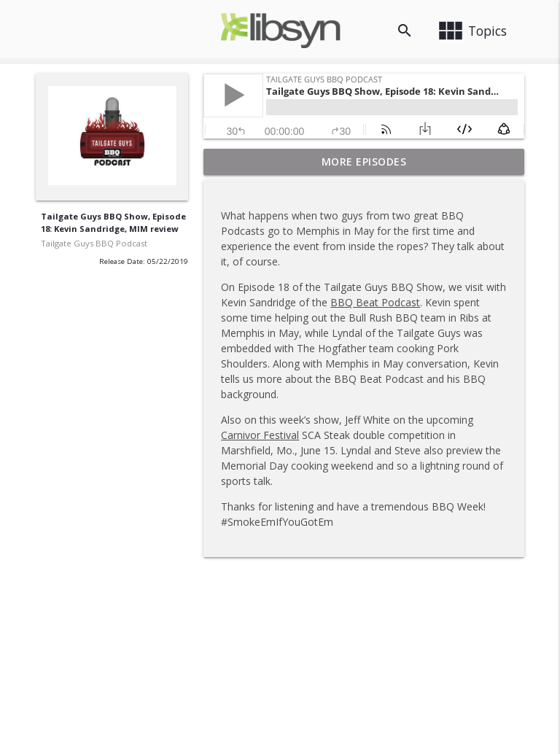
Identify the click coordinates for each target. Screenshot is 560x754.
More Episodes (364, 162)
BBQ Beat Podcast (375, 302)
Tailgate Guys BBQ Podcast (94, 243)
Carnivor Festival (260, 435)
